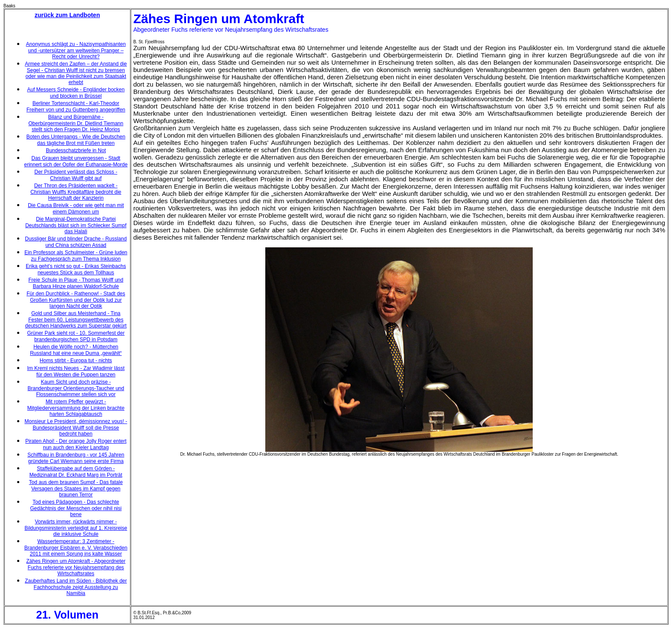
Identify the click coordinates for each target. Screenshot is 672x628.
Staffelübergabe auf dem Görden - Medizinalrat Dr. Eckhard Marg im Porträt (76, 472)
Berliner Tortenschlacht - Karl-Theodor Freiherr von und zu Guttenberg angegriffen (76, 107)
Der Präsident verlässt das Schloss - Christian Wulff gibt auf (76, 175)
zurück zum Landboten (67, 15)
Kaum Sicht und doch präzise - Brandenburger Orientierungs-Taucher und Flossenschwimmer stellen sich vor (76, 388)
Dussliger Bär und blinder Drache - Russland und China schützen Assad (76, 242)
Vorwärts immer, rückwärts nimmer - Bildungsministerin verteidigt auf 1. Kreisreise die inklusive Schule (76, 528)
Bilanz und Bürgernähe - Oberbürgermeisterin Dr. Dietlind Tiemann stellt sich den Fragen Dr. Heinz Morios (76, 123)
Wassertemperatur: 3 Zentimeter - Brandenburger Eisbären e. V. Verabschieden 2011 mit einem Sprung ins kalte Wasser (76, 548)
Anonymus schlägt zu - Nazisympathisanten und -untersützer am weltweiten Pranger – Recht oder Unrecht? (76, 50)
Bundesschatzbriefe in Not (76, 150)
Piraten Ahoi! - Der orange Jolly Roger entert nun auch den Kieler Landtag (76, 444)
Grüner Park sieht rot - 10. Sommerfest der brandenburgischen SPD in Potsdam (76, 336)
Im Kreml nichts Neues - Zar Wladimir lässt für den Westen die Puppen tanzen (76, 371)
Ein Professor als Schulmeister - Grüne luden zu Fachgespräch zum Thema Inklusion (76, 256)
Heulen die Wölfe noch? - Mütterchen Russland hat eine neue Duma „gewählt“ (76, 350)
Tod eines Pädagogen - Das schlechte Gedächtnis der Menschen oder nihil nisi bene (76, 508)
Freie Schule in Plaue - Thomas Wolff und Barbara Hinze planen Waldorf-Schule (76, 283)
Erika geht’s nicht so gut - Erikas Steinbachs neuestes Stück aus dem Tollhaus (76, 269)
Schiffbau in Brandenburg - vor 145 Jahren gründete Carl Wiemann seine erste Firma (76, 458)
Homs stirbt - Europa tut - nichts (76, 361)
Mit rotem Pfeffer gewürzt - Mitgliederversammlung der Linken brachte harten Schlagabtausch (76, 408)
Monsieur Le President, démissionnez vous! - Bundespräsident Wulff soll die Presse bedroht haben (76, 428)
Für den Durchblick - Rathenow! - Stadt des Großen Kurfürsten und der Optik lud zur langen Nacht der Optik (76, 300)
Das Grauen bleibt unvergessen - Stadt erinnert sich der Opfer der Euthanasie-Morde (76, 161)
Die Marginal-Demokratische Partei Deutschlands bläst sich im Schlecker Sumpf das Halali (76, 225)
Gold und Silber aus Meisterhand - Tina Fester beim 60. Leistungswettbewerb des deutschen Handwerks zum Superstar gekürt (76, 320)
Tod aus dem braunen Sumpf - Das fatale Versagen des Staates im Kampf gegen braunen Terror (76, 488)
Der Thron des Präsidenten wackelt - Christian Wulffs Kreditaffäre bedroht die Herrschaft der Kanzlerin (76, 192)
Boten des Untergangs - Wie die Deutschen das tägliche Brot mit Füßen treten (76, 140)
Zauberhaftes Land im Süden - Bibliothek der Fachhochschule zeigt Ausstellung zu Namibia (76, 587)
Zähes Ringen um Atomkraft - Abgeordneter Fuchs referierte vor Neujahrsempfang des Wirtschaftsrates (76, 567)
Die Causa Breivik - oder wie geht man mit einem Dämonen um (76, 209)
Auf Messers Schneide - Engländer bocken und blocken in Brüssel (76, 93)
